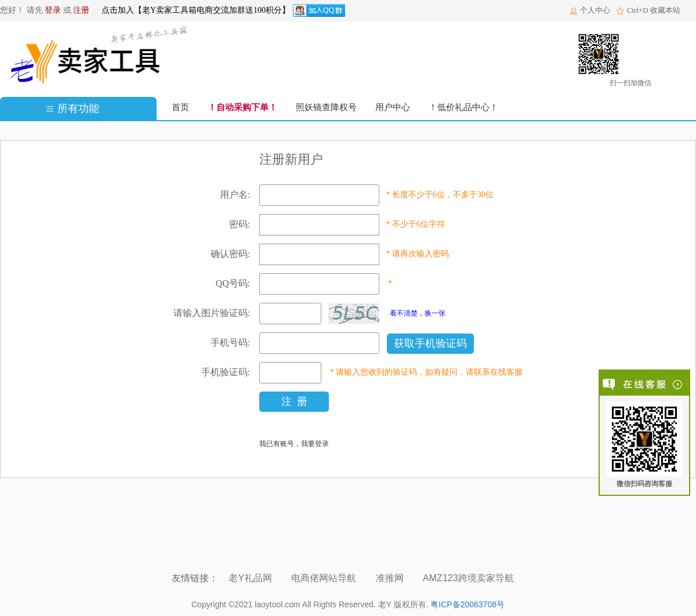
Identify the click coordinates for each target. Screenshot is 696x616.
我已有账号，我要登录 (294, 444)
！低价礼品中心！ (463, 107)
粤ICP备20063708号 (467, 604)
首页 (180, 107)
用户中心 (393, 107)
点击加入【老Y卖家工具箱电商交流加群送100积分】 (196, 10)
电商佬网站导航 (325, 578)
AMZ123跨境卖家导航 (470, 578)
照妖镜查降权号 (326, 107)
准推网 (391, 578)
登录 (53, 10)
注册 (81, 10)
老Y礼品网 (251, 578)
